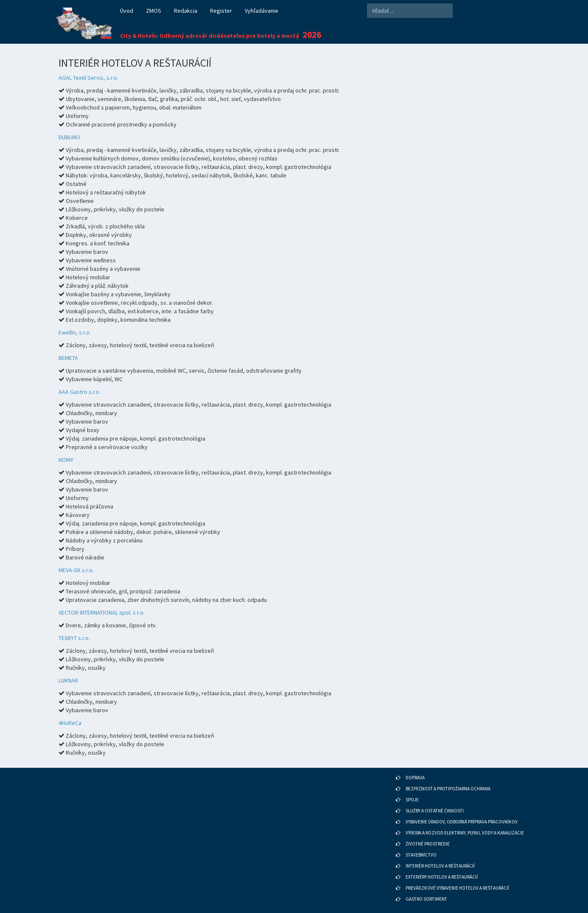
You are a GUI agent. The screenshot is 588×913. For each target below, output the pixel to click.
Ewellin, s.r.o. (75, 332)
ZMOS (154, 11)
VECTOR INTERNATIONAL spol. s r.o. (102, 612)
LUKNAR (68, 680)
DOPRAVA (415, 778)
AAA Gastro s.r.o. (80, 392)
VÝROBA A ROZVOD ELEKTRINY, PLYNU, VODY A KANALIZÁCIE (465, 833)
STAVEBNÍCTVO (421, 855)
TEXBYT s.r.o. (74, 638)
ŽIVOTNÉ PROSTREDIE (428, 844)
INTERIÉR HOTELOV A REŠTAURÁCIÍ (440, 866)
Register (221, 11)
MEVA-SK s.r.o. (76, 570)
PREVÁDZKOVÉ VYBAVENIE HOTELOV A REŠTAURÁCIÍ (457, 888)
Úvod (127, 11)
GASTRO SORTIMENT (426, 899)
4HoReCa (70, 723)
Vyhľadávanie (262, 11)
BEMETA (68, 358)
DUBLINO (69, 137)
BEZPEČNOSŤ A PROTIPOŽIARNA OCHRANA (448, 789)
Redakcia (186, 11)
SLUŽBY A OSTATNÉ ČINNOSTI (435, 811)
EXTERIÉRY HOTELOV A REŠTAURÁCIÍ (442, 877)
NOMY (66, 460)
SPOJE (412, 800)
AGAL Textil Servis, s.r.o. (88, 78)
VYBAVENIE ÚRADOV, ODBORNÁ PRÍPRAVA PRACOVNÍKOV (462, 822)
